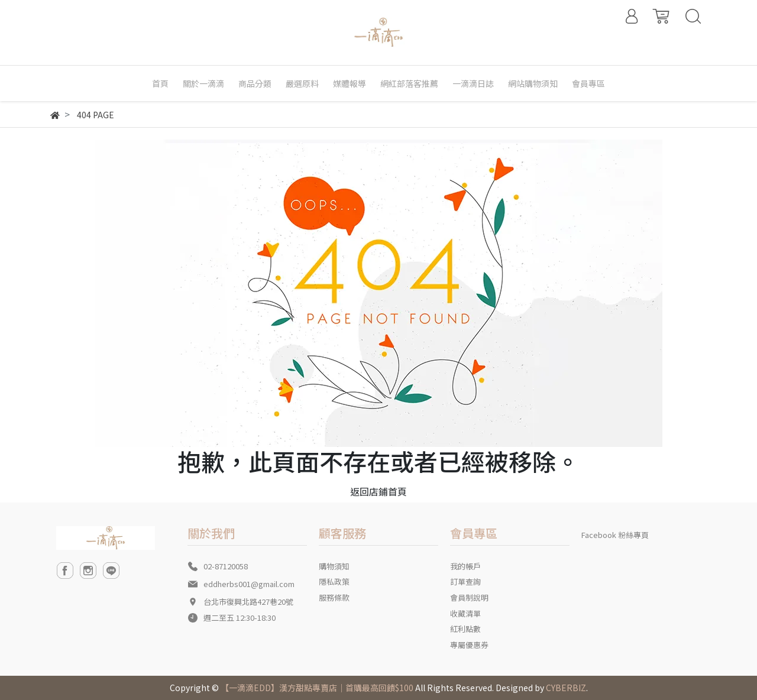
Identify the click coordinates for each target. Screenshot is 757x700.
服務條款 (334, 597)
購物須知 (334, 566)
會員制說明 (469, 597)
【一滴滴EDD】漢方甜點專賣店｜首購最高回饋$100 (317, 688)
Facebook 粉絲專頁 (615, 535)
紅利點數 (465, 629)
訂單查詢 (465, 581)
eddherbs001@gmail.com (249, 584)
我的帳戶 (465, 566)
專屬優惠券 (469, 645)
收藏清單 (465, 613)
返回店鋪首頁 (378, 491)
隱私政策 (334, 581)
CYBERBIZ (566, 688)
